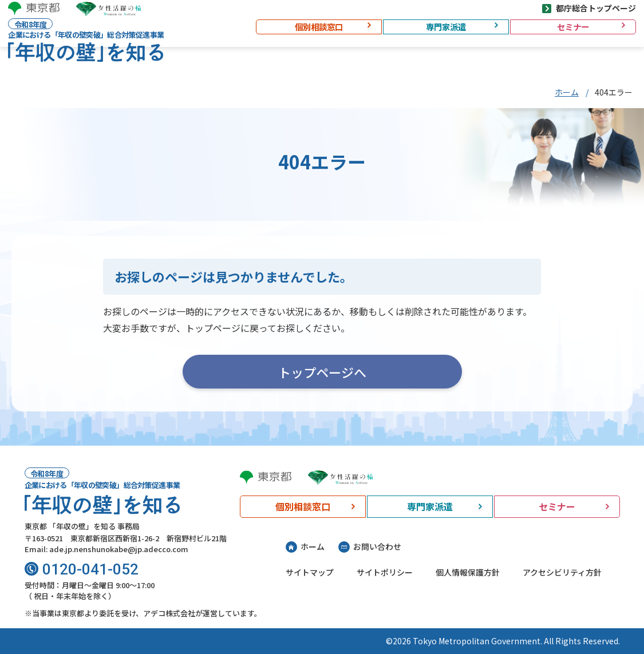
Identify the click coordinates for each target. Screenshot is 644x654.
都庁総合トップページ (587, 14)
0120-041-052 (90, 569)
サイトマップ (310, 572)
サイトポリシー (385, 572)
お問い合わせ (377, 546)
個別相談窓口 (310, 36)
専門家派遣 (437, 36)
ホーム (567, 92)
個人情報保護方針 (468, 572)
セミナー (564, 36)
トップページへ (322, 372)
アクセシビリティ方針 (562, 572)
